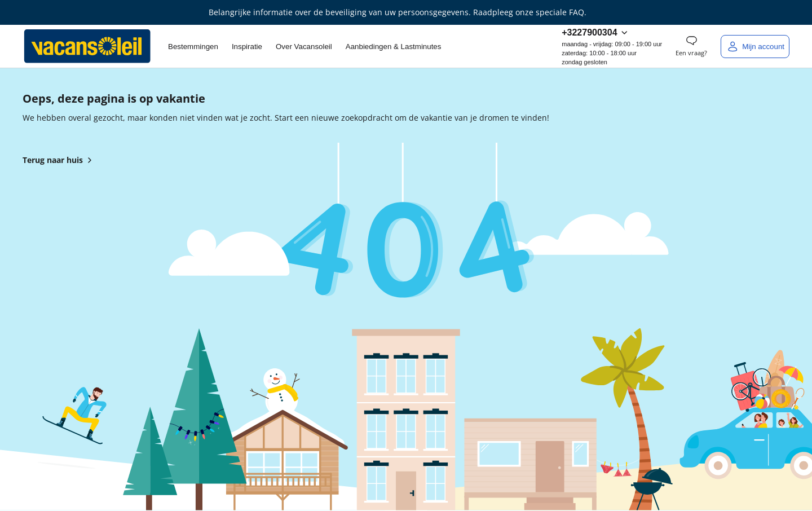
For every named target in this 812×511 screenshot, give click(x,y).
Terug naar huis (59, 160)
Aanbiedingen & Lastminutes (394, 47)
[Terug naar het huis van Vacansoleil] (87, 46)
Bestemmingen (193, 47)
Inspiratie (247, 47)
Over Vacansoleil (304, 47)
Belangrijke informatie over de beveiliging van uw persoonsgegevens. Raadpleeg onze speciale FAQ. (398, 12)
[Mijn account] (755, 47)
